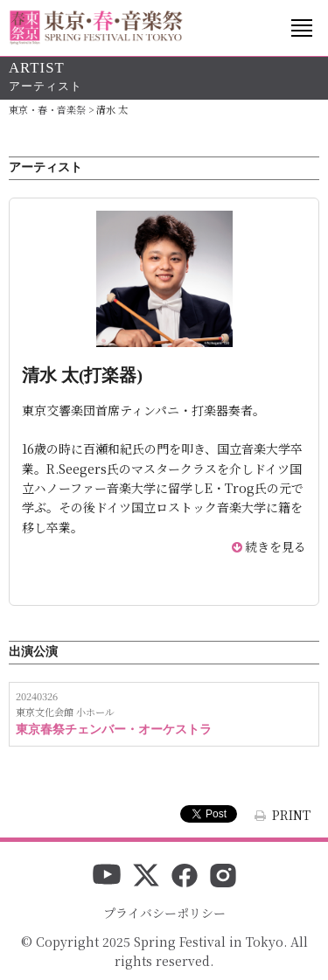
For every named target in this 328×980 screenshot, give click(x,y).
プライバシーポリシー (164, 913)
